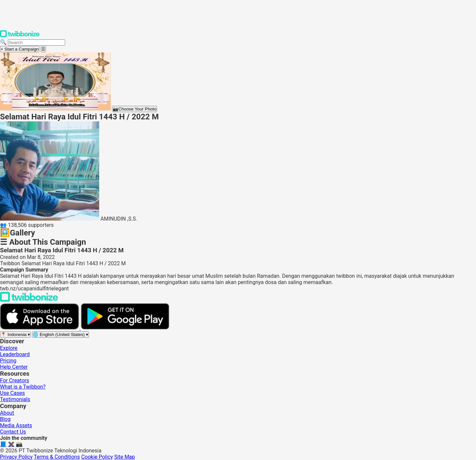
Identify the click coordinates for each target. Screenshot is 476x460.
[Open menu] (43, 49)
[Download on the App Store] (40, 328)
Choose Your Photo (135, 109)
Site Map (125, 457)
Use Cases (12, 393)
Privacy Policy (16, 457)
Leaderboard (15, 354)
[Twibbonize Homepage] (20, 36)
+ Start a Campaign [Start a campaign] (20, 49)
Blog (5, 419)
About (7, 413)
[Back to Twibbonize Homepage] (29, 300)
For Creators (15, 380)
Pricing (8, 361)
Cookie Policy (97, 457)
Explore (9, 348)
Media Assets (16, 425)
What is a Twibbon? (23, 387)
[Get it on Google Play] (125, 328)
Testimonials (15, 399)
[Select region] (15, 335)
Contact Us (13, 432)
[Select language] (60, 335)
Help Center (14, 367)
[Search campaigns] (37, 42)
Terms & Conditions (57, 457)
